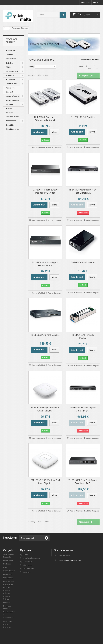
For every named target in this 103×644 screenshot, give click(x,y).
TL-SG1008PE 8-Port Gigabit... (45, 335)
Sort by (31, 66)
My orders (24, 555)
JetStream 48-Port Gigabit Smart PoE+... (83, 409)
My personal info (27, 568)
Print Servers (11, 84)
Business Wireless (10, 111)
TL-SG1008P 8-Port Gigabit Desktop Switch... (45, 264)
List (97, 67)
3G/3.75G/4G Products (11, 53)
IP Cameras (11, 80)
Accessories (11, 121)
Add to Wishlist (38, 148)
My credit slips (26, 561)
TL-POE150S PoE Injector (83, 262)
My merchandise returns (30, 558)
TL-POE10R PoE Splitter (83, 117)
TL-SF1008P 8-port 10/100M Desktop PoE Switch (45, 191)
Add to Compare (55, 148)
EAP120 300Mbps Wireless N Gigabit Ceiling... (45, 409)
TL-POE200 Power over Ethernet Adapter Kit (45, 119)
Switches (10, 63)
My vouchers (25, 572)
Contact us (85, 2)
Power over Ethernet (10, 90)
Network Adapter (13, 96)
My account (26, 550)
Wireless (9, 104)
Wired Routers (12, 71)
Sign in (96, 2)
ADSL (8, 67)
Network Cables (12, 100)
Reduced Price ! (12, 117)
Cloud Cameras (12, 129)
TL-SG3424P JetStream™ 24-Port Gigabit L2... (83, 191)
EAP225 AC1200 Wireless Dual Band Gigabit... (45, 482)
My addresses (26, 565)
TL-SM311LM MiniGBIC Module (83, 336)
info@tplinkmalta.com (73, 560)
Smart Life (10, 125)
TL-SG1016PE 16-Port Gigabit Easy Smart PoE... (83, 482)
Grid (89, 67)
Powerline (10, 75)
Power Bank (11, 59)
